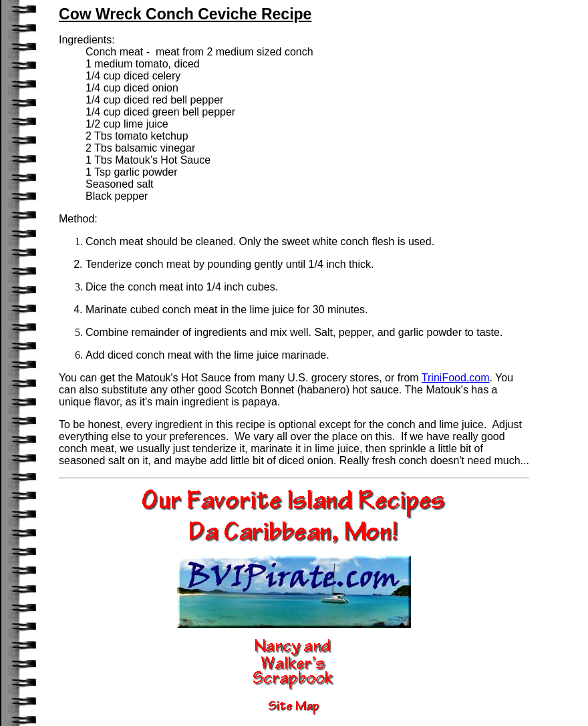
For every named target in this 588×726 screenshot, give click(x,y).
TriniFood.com (456, 378)
